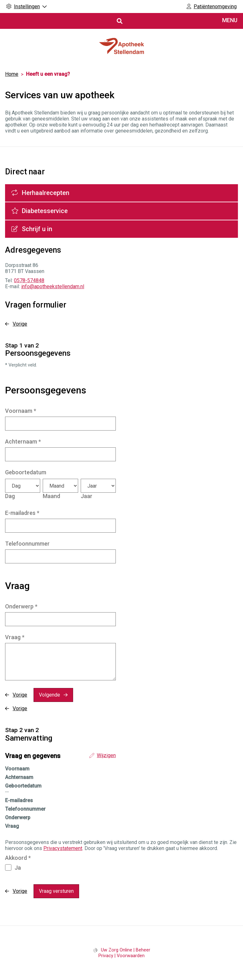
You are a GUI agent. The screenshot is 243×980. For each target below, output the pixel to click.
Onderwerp (21, 606)
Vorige (20, 324)
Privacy (106, 956)
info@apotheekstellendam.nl (53, 286)
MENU (230, 20)
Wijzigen (106, 755)
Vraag (15, 637)
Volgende (50, 695)
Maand (51, 496)
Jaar (87, 496)
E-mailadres (22, 513)
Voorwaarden (131, 956)
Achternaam (23, 441)
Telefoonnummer (27, 544)
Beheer (143, 950)
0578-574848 (29, 280)
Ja (18, 868)
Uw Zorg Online (117, 950)
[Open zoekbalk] (119, 21)
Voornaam (21, 411)
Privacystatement (63, 848)
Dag (10, 496)
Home (12, 74)
